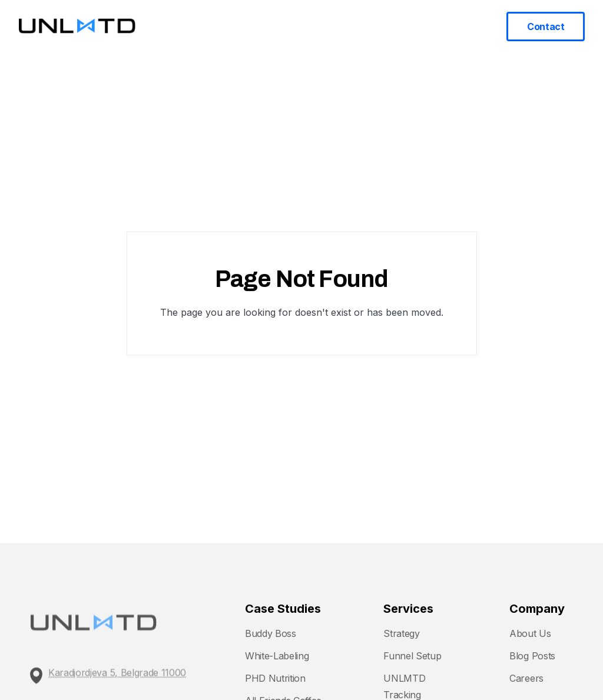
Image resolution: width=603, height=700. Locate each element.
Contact (546, 27)
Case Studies (362, 26)
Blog (414, 26)
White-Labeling (277, 656)
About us (455, 26)
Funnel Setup (412, 656)
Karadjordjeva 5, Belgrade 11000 (117, 679)
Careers (526, 678)
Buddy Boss (271, 633)
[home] (77, 27)
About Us (530, 633)
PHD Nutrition (275, 678)
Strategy (401, 633)
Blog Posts (532, 656)
